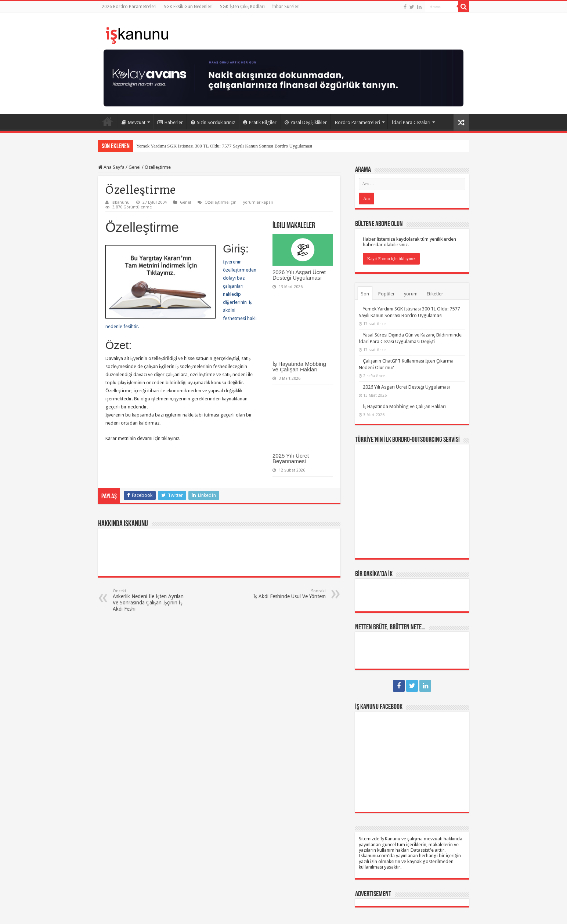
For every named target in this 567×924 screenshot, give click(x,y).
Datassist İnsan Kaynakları (213, 912)
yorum (411, 294)
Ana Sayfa (108, 121)
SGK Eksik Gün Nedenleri (188, 7)
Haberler (170, 122)
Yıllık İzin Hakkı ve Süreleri (129, 857)
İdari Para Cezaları (411, 122)
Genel (135, 167)
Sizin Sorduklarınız (213, 122)
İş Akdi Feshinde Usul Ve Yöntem (288, 594)
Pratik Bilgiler (260, 122)
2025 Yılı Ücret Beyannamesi (291, 458)
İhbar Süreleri (286, 7)
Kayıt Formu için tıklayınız (391, 259)
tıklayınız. (171, 438)
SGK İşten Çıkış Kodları (242, 7)
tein (465, 912)
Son (365, 294)
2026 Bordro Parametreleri (129, 7)
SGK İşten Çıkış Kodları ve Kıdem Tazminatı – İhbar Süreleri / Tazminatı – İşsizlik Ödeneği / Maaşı (147, 831)
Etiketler (435, 294)
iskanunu (121, 202)
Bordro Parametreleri (357, 122)
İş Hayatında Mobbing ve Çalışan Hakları (299, 367)
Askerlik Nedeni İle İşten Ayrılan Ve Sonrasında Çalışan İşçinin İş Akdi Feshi (150, 600)
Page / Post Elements (119, 877)
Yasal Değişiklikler (306, 122)
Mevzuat (133, 122)
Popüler (387, 294)
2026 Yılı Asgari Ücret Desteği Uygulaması (299, 275)
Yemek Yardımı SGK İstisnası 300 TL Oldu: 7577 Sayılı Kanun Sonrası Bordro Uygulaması (224, 146)
